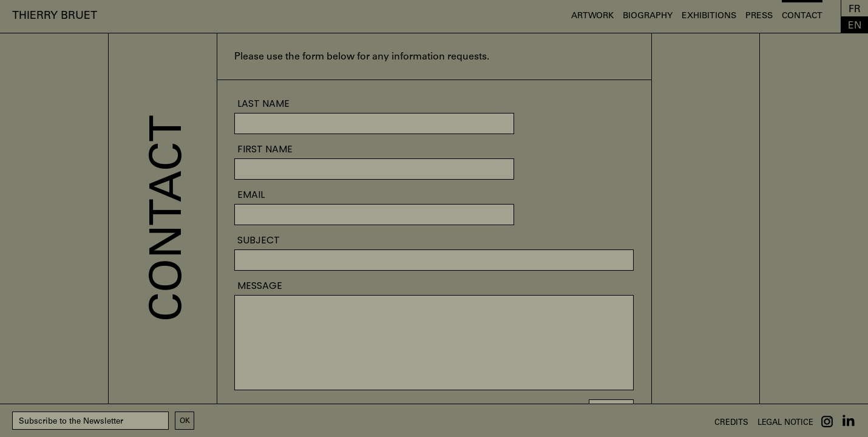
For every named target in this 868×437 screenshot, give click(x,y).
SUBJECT (259, 240)
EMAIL (251, 195)
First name (265, 149)
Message (260, 286)
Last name (263, 104)
